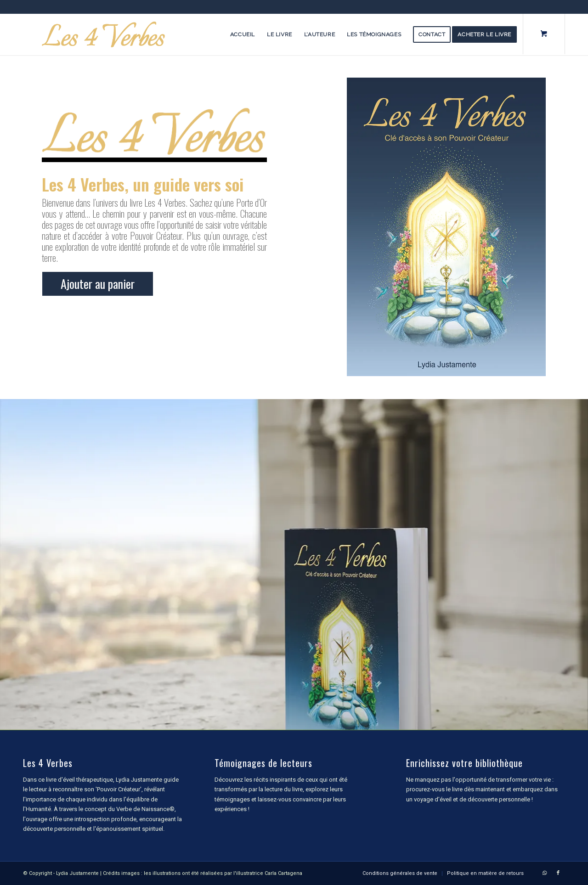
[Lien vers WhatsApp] (544, 873)
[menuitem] (243, 34)
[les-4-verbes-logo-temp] (103, 34)
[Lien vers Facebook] (558, 873)
